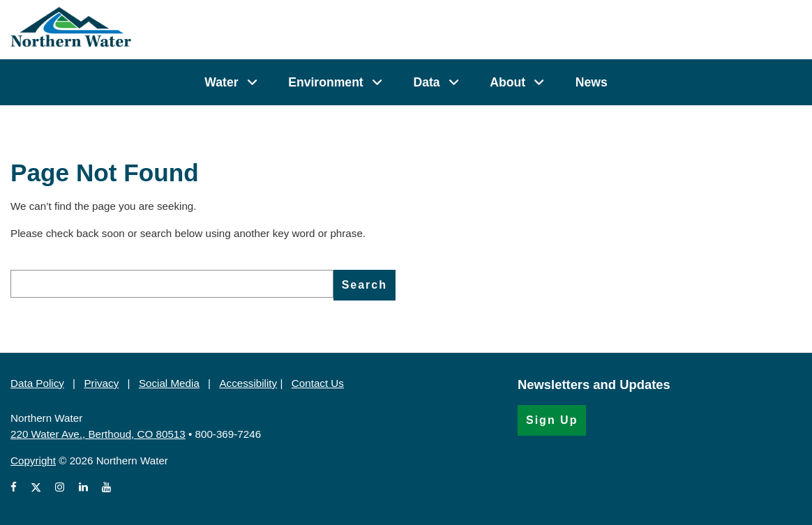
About (507, 82)
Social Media (169, 383)
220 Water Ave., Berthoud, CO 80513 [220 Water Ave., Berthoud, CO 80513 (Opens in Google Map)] (98, 434)
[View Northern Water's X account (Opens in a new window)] (36, 488)
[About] (539, 82)
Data (426, 82)
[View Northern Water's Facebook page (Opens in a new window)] (16, 488)
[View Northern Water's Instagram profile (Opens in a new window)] (60, 488)
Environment (326, 82)
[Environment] (377, 82)
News (592, 82)
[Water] (252, 82)
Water (221, 82)
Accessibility (248, 383)
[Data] (454, 82)
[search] (172, 284)
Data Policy (37, 383)
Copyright (33, 461)
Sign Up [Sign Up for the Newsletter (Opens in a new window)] (552, 420)
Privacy (101, 383)
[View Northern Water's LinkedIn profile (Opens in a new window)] (83, 488)
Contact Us (318, 383)
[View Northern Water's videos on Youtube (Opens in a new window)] (106, 488)
